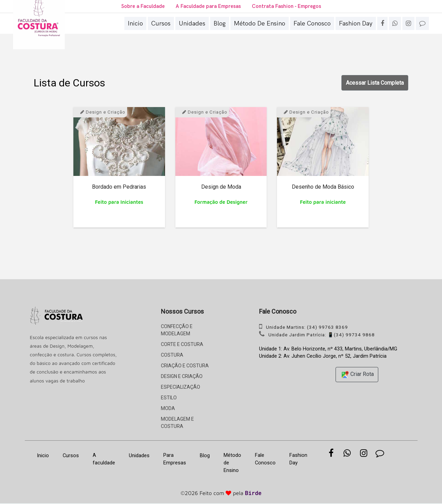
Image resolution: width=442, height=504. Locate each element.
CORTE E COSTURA (182, 344)
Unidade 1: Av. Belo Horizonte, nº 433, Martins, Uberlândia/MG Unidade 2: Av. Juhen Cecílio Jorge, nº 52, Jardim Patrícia (328, 353)
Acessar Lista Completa (375, 83)
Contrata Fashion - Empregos (289, 7)
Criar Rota (357, 375)
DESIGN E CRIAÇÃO (182, 376)
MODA (168, 408)
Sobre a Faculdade (141, 7)
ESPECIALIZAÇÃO (181, 387)
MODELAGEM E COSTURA (177, 423)
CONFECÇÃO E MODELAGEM (177, 330)
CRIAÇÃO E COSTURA (185, 366)
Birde (253, 494)
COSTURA (172, 355)
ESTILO (169, 398)
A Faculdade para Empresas (208, 7)
